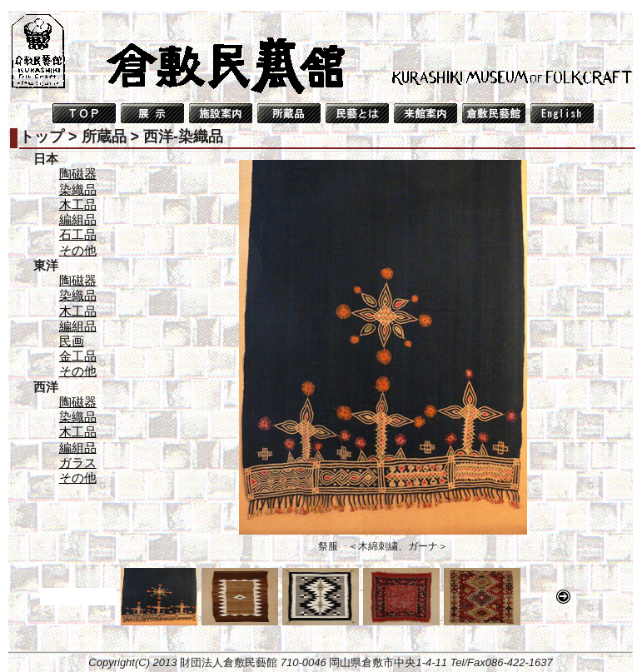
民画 (72, 341)
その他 (78, 250)
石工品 (78, 234)
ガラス (78, 463)
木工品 (78, 204)
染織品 (78, 189)
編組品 (78, 219)
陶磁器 (78, 174)
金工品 (78, 356)
